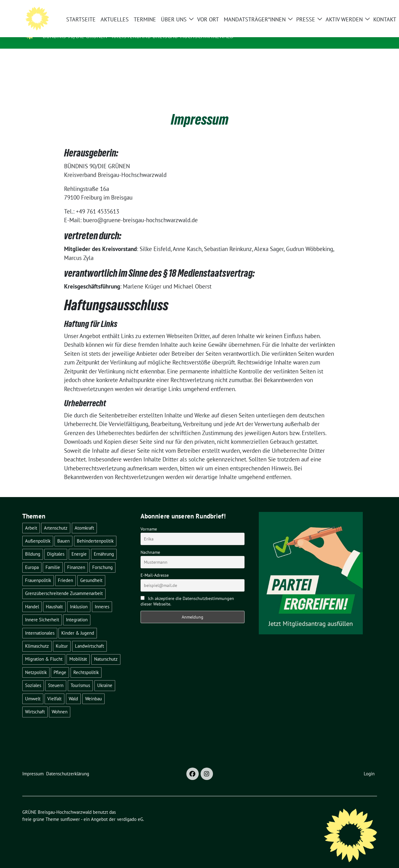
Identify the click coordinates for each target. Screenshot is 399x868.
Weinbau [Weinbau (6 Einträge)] (93, 689)
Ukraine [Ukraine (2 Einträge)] (105, 676)
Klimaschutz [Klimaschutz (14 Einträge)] (37, 636)
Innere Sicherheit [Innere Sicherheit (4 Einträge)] (42, 610)
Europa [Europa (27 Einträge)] (32, 558)
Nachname (150, 543)
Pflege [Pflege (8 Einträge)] (60, 663)
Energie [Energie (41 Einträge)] (79, 544)
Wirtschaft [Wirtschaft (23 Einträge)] (35, 702)
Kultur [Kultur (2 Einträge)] (62, 636)
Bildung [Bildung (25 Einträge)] (33, 544)
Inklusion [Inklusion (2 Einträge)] (79, 597)
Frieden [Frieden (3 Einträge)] (65, 571)
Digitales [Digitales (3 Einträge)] (56, 544)
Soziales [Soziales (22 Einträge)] (33, 676)
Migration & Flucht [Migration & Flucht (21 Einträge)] (44, 649)
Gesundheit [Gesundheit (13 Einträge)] (91, 571)
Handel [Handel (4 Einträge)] (32, 597)
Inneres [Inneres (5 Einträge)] (102, 597)
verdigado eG (130, 810)
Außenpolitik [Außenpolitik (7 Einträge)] (38, 531)
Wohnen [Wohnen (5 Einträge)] (60, 702)
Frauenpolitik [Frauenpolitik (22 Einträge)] (38, 571)
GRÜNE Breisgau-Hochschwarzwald (102, 27)
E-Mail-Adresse (155, 566)
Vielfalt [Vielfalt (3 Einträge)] (54, 689)
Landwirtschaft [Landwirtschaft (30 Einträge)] (89, 636)
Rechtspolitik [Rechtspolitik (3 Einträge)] (86, 663)
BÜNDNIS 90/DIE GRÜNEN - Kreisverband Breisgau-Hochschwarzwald (138, 36)
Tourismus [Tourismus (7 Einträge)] (80, 676)
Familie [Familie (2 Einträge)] (53, 558)
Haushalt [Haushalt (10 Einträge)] (54, 597)
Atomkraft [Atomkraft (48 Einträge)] (84, 518)
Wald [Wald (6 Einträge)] (73, 689)
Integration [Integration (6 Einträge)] (77, 610)
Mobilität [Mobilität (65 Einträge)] (78, 649)
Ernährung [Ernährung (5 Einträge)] (104, 544)
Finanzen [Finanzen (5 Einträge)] (76, 558)
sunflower (70, 810)
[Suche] (357, 7)
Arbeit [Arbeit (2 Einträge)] (31, 518)
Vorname (149, 519)
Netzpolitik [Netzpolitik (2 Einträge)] (36, 663)
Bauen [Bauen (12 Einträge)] (63, 531)
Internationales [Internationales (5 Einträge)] (40, 623)
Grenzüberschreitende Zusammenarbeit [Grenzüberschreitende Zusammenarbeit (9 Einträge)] (64, 584)
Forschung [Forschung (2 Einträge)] (102, 558)
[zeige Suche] (366, 7)
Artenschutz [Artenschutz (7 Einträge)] (56, 518)
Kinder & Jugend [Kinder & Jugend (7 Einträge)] (78, 623)
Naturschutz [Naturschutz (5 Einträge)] (106, 649)
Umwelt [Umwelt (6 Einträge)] (33, 689)
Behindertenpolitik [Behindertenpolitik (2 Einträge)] (95, 531)
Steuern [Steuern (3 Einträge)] (56, 676)
